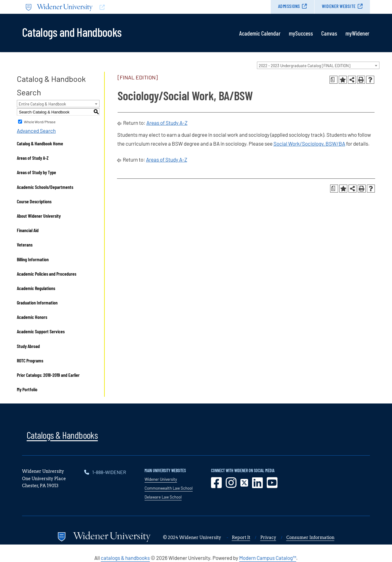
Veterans (25, 245)
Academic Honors (32, 317)
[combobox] (318, 65)
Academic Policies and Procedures (47, 274)
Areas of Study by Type (36, 172)
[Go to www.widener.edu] (109, 7)
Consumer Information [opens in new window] (310, 537)
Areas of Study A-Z (33, 158)
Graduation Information (37, 302)
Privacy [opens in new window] (268, 537)
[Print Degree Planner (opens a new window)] (334, 80)
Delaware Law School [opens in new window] (163, 497)
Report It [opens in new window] (241, 537)
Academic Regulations (36, 288)
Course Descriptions (34, 201)
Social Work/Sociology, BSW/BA (309, 143)
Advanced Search (36, 131)
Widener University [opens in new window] (161, 479)
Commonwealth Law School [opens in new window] (169, 488)
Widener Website (339, 6)
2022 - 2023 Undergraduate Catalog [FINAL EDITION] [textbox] (305, 66)
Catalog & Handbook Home (40, 143)
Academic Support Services (41, 331)
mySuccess (301, 33)
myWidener (357, 33)
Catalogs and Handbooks (72, 32)
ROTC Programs (30, 360)
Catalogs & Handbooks (62, 435)
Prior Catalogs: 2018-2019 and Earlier (48, 375)
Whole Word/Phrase (40, 122)
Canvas (329, 33)
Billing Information (33, 259)
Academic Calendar (260, 33)
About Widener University (39, 216)
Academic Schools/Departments (45, 187)
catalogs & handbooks (125, 558)
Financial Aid (28, 230)
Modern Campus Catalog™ (268, 558)
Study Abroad (28, 346)
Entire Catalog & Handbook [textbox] (42, 104)
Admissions (289, 6)
